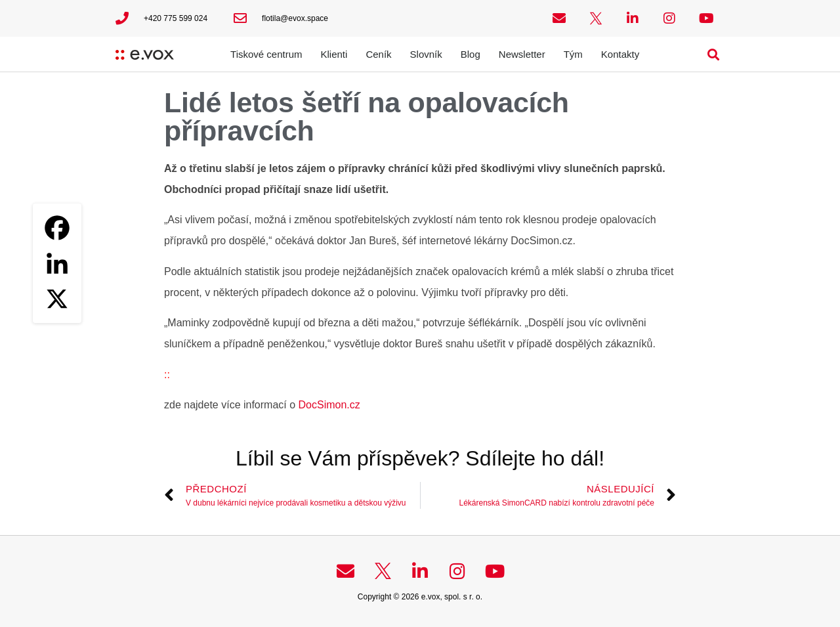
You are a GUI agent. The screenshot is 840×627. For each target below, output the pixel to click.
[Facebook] (57, 228)
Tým (573, 54)
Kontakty (620, 54)
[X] (57, 299)
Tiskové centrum (266, 54)
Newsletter (522, 54)
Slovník (426, 54)
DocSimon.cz (329, 405)
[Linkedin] (57, 263)
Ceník (378, 54)
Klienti (334, 54)
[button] (714, 54)
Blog (471, 54)
